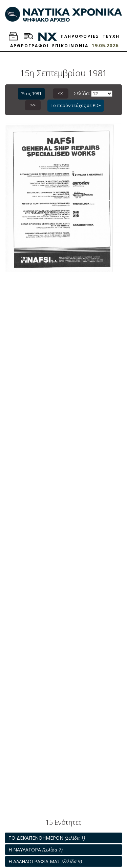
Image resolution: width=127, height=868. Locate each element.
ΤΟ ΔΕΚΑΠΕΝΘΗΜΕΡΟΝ (47, 838)
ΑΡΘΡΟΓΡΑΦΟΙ (29, 46)
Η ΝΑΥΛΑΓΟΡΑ (36, 850)
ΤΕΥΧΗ (111, 36)
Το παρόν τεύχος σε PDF (76, 105)
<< (61, 93)
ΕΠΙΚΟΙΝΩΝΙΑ (70, 46)
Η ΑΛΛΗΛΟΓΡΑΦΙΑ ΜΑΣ (45, 861)
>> (33, 105)
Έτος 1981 (31, 93)
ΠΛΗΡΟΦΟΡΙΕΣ (80, 36)
